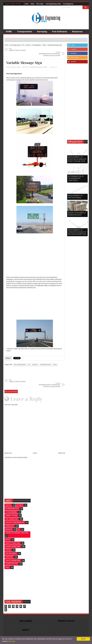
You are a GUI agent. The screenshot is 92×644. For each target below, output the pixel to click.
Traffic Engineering (13, 560)
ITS (29, 365)
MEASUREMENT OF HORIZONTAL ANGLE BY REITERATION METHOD (77, 232)
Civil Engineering (20, 365)
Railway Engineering (13, 546)
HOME (9, 32)
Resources (77, 32)
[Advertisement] (35, 254)
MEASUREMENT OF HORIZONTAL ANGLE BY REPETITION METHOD (77, 159)
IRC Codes (40, 4)
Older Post (62, 453)
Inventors (10, 36)
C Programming (11, 512)
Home (26, 4)
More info (12, 641)
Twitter (72, 45)
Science (35, 365)
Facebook (72, 53)
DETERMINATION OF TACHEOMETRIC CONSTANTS (76, 178)
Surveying (42, 32)
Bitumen (20, 505)
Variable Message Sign (24, 63)
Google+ (72, 49)
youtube (72, 62)
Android (8, 505)
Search (86, 7)
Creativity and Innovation (15, 522)
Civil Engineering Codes (53, 4)
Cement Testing (11, 515)
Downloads (10, 526)
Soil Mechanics (11, 553)
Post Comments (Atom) (20, 457)
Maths (8, 540)
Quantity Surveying (13, 543)
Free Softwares (60, 32)
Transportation (25, 32)
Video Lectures (28, 36)
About (32, 4)
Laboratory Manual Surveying (17, 533)
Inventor (9, 529)
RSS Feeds (73, 57)
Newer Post (8, 453)
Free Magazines (68, 4)
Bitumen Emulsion (12, 509)
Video (55, 365)
